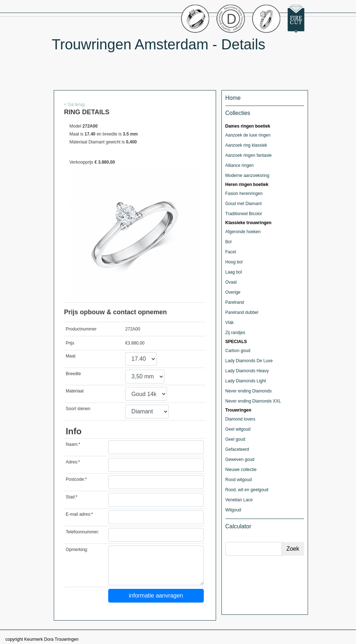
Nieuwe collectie (241, 470)
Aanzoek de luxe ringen (248, 135)
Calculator (238, 526)
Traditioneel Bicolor (244, 214)
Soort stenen (78, 409)
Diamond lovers (240, 419)
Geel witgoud (238, 429)
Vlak (230, 323)
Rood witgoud (239, 480)
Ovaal (231, 282)
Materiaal (74, 391)
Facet (231, 252)
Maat (71, 356)
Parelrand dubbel (242, 312)
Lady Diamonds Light (246, 381)
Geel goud (235, 439)
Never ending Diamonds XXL (253, 401)
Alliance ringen (240, 165)
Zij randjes (235, 333)
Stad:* (72, 497)
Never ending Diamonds (249, 391)
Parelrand (235, 302)
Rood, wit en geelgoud (247, 490)
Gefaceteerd (237, 449)
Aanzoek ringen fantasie (249, 155)
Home (233, 98)
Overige (233, 292)
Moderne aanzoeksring (247, 176)
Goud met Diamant (244, 204)
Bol (228, 242)
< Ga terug (74, 105)
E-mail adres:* (79, 514)
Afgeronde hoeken (243, 232)
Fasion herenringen (244, 194)
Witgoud (233, 510)
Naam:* (73, 444)
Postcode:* (76, 479)
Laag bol (234, 272)
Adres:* (73, 462)
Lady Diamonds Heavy (247, 371)
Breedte (73, 374)
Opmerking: (77, 550)
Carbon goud (238, 351)
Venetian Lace (239, 500)
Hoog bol (234, 262)
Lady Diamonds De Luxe (249, 361)
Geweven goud (240, 459)
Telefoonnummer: (82, 532)
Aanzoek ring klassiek (246, 145)
